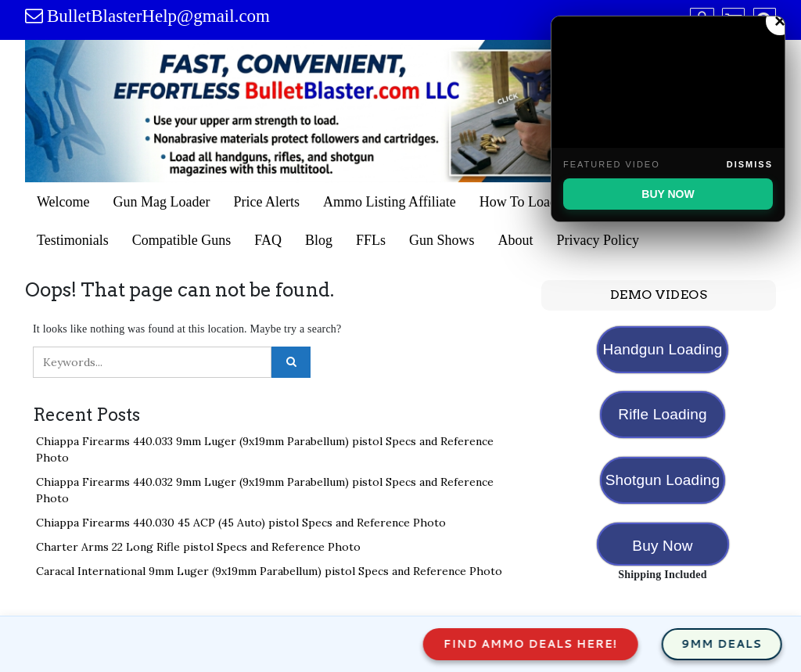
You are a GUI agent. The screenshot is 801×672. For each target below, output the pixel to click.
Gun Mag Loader (162, 202)
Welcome (63, 202)
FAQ (268, 240)
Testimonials (73, 240)
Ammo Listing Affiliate (390, 202)
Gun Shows (442, 240)
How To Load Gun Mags (550, 202)
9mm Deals (740, 644)
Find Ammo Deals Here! (549, 644)
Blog (319, 240)
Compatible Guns (182, 240)
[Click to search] (291, 362)
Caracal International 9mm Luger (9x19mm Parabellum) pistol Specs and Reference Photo (269, 571)
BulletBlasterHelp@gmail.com (158, 16)
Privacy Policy (598, 240)
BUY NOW (668, 194)
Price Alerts (267, 202)
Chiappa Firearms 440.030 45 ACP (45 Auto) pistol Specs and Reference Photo (241, 523)
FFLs (371, 240)
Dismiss (750, 164)
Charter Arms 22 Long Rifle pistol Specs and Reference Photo (198, 547)
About (515, 240)
